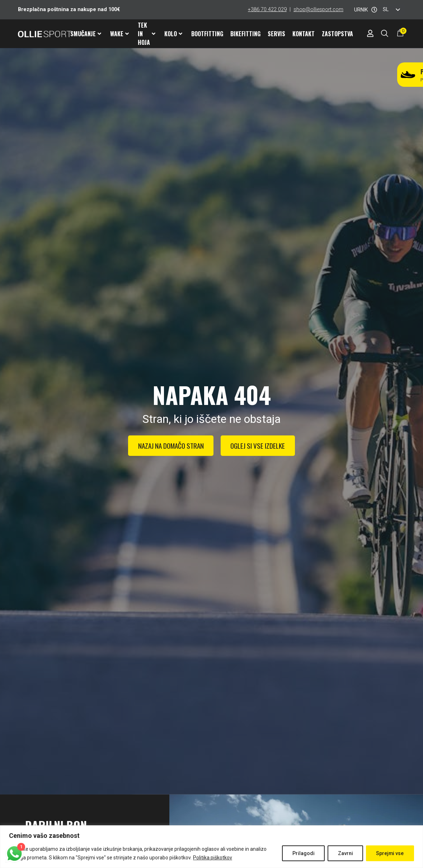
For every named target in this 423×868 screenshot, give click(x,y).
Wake (119, 34)
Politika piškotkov (213, 858)
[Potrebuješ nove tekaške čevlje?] (408, 75)
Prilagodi (302, 853)
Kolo (173, 34)
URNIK (361, 10)
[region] (211, 847)
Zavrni (344, 853)
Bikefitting (245, 34)
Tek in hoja (147, 34)
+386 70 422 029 (267, 10)
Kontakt (304, 34)
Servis (276, 34)
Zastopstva (337, 34)
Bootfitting (207, 34)
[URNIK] (374, 10)
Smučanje (86, 34)
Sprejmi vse (390, 853)
